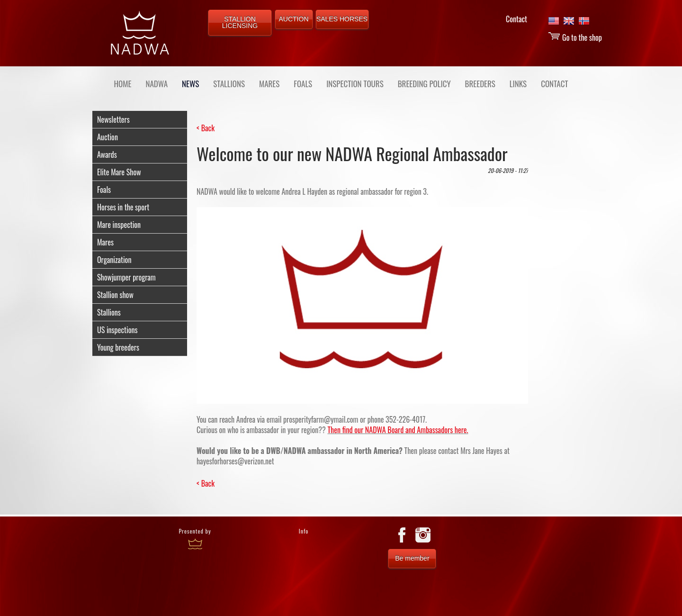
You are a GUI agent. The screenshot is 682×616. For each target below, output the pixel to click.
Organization (114, 260)
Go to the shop (575, 37)
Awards (107, 154)
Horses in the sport (123, 207)
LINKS (518, 84)
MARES (269, 84)
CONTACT (554, 84)
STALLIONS (229, 84)
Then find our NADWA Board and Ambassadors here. (398, 430)
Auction (108, 137)
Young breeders (118, 347)
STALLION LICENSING (240, 22)
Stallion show (115, 295)
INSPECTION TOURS (355, 84)
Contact (516, 19)
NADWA (157, 84)
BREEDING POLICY (424, 84)
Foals (104, 190)
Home (123, 84)
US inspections (117, 330)
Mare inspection (119, 225)
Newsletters (113, 119)
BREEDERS (480, 84)
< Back (206, 128)
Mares (105, 242)
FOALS (303, 84)
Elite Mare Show (119, 172)
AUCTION (294, 19)
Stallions (109, 312)
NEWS (190, 84)
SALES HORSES (342, 19)
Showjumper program (126, 277)
